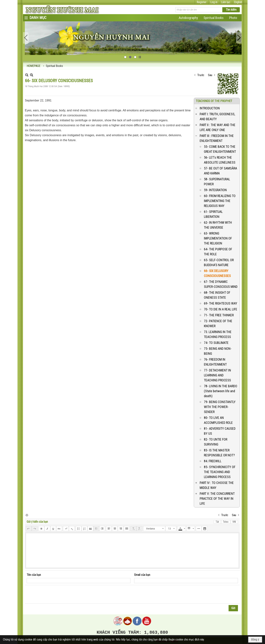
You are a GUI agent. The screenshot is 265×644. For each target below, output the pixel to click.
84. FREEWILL (213, 461)
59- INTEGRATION (215, 190)
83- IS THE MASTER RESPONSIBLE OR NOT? (219, 453)
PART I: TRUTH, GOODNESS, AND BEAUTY (217, 117)
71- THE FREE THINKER (219, 315)
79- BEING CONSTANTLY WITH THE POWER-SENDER (220, 407)
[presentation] (55, 594)
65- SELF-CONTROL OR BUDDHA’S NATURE (219, 262)
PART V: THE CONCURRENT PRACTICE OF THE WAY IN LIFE (217, 499)
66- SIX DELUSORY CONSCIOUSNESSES (217, 273)
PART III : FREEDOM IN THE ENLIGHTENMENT (217, 138)
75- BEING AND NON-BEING (218, 351)
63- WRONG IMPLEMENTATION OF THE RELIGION (218, 238)
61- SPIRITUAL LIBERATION (213, 214)
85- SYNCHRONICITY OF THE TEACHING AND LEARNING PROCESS (220, 472)
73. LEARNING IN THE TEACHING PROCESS (218, 334)
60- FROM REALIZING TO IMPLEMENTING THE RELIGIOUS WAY (220, 201)
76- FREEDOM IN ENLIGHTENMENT (215, 362)
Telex (226, 522)
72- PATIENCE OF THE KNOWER (218, 323)
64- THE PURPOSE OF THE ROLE (218, 252)
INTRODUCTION (210, 108)
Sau (210, 75)
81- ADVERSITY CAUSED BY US (220, 431)
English (238, 2)
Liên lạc (226, 2)
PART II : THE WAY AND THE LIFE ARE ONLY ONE (218, 127)
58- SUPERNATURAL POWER (217, 182)
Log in (214, 2)
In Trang (27, 515)
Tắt (217, 522)
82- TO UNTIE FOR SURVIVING (216, 442)
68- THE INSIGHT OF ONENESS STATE (217, 295)
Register (202, 2)
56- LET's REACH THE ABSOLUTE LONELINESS (220, 160)
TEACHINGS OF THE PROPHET (214, 101)
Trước (201, 75)
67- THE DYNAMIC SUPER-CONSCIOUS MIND (221, 284)
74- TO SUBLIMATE (216, 343)
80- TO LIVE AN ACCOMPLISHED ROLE (218, 420)
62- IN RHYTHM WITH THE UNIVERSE (218, 225)
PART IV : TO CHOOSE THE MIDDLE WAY (217, 485)
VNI (234, 522)
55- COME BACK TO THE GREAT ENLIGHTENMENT (220, 149)
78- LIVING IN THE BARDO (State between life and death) (221, 391)
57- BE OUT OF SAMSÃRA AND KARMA (220, 171)
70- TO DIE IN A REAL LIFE (221, 309)
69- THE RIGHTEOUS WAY (221, 303)
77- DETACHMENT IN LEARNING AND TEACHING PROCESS (217, 375)
